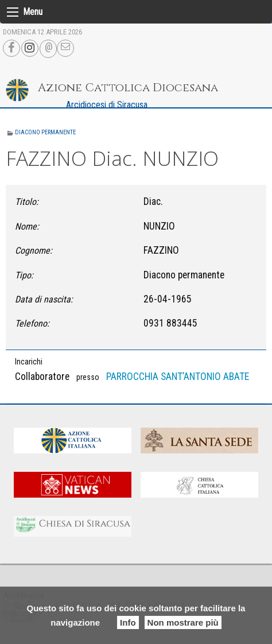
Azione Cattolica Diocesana (128, 88)
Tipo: (24, 275)
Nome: (27, 226)
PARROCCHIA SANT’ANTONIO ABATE (178, 377)
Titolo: (27, 202)
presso (88, 377)
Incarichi (29, 362)
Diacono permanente (45, 132)
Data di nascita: (44, 299)
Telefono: (32, 323)
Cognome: (34, 251)
